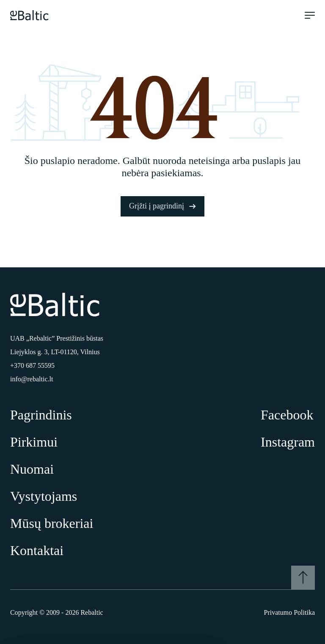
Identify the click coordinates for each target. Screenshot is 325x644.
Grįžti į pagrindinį (162, 206)
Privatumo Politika (289, 612)
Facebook (287, 415)
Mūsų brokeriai (52, 523)
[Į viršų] (303, 577)
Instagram (288, 442)
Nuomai (32, 469)
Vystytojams (44, 496)
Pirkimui (34, 442)
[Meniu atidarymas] (310, 15)
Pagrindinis (41, 415)
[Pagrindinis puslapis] (29, 15)
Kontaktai (37, 550)
